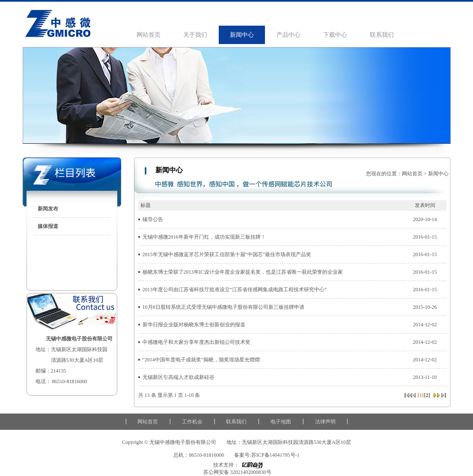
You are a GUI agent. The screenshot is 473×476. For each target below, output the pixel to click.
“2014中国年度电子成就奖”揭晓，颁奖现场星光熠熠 (201, 360)
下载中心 (335, 35)
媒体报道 (48, 226)
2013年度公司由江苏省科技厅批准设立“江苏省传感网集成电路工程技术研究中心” (235, 290)
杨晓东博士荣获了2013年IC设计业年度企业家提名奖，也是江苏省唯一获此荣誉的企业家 (243, 272)
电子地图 (281, 422)
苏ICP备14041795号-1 (275, 455)
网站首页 (149, 35)
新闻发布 (48, 209)
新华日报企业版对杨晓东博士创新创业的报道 (194, 325)
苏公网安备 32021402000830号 (237, 472)
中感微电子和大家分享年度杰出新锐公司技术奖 (196, 342)
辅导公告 (153, 219)
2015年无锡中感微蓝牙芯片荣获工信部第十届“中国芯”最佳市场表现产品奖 (227, 254)
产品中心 (289, 35)
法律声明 (325, 422)
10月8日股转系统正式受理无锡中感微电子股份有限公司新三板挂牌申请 (223, 307)
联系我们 (382, 35)
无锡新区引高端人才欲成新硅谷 (178, 377)
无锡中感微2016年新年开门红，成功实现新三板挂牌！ (204, 237)
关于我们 (195, 35)
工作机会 (192, 422)
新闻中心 (242, 35)
